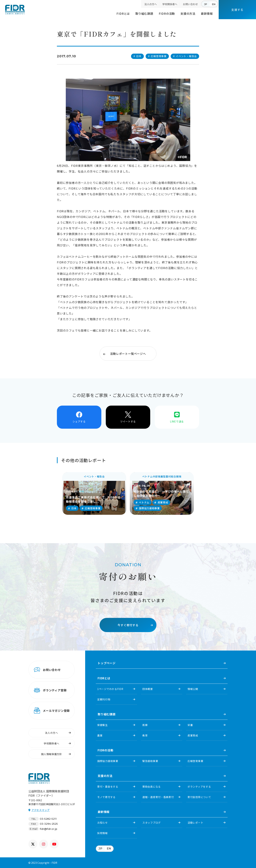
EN (214, 4)
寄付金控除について (199, 797)
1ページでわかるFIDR (110, 689)
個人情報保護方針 (52, 754)
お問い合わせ (190, 4)
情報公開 (193, 689)
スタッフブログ (152, 823)
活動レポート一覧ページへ (128, 354)
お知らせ (102, 823)
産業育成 (193, 735)
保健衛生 (102, 725)
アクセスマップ (41, 810)
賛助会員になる (152, 787)
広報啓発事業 (195, 761)
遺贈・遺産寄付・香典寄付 (158, 797)
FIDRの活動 (167, 13)
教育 (145, 735)
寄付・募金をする (108, 787)
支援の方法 (188, 13)
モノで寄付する (106, 797)
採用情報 (102, 833)
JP (206, 4)
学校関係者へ (170, 4)
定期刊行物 (104, 699)
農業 (100, 735)
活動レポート (195, 823)
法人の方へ (151, 4)
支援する (237, 10)
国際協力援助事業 (108, 761)
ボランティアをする (199, 787)
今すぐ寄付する (128, 625)
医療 (145, 725)
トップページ (107, 663)
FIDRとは (123, 13)
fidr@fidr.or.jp (49, 829)
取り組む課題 (144, 13)
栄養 (190, 725)
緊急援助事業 (150, 761)
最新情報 (207, 13)
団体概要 (148, 689)
